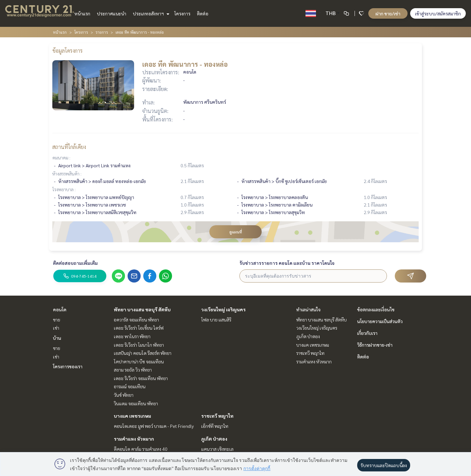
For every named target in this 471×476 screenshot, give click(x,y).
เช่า (56, 328)
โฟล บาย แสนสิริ (216, 320)
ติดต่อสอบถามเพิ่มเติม (75, 263)
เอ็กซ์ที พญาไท (215, 426)
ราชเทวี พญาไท (217, 416)
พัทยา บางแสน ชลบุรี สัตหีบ (142, 309)
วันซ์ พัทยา (124, 395)
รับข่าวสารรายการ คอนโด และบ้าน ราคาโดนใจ (287, 263)
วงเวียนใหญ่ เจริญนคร (223, 309)
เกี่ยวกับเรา (367, 333)
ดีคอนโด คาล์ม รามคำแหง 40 (141, 449)
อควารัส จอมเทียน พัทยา (136, 320)
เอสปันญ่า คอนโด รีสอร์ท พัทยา (143, 353)
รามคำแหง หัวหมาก (134, 439)
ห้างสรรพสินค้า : (67, 174)
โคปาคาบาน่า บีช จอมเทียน (139, 361)
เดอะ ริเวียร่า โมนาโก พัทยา (139, 345)
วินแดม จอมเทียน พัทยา (136, 403)
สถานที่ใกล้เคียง (69, 147)
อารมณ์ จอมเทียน (130, 386)
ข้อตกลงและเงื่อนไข (376, 309)
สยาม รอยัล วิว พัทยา (133, 370)
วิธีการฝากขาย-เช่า (375, 345)
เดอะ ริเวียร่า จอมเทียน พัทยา (141, 378)
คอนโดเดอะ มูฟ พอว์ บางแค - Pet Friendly (154, 426)
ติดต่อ (203, 13)
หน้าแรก (82, 13)
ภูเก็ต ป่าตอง (214, 439)
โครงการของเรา (68, 366)
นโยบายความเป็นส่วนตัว (380, 321)
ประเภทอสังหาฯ (150, 13)
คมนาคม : (61, 157)
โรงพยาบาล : (64, 189)
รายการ (102, 32)
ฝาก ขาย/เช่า (388, 13)
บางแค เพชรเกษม (132, 416)
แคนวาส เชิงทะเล (217, 449)
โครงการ (182, 13)
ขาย (57, 320)
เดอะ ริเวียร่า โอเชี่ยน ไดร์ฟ (139, 328)
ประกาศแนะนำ (112, 13)
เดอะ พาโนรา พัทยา (132, 336)
